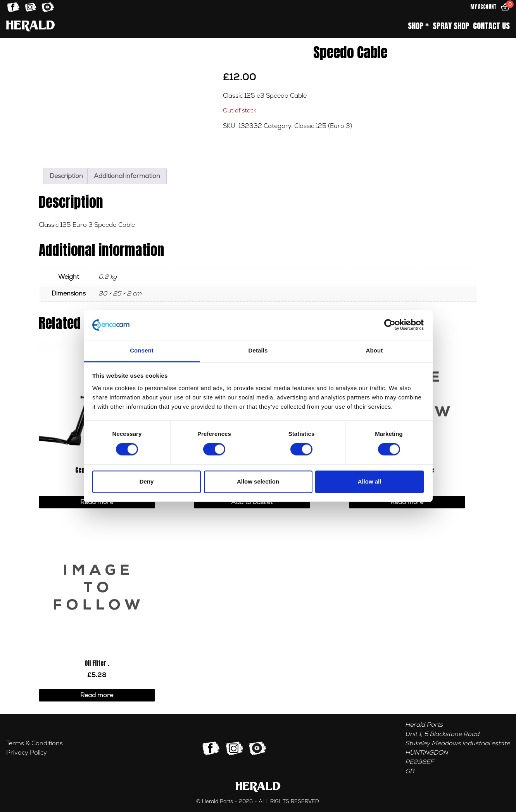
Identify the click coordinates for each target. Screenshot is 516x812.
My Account (483, 7)
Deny (147, 481)
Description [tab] (66, 176)
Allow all (370, 481)
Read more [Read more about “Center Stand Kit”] (97, 502)
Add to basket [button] (252, 502)
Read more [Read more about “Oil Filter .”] (97, 695)
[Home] (30, 26)
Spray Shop (451, 26)
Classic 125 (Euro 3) (323, 126)
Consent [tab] (142, 350)
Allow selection (258, 481)
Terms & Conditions (35, 743)
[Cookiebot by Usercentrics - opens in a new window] (390, 325)
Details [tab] (258, 350)
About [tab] (374, 350)
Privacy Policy (27, 753)
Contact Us (491, 26)
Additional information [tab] (127, 176)
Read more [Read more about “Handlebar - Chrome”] (407, 502)
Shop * (418, 26)
